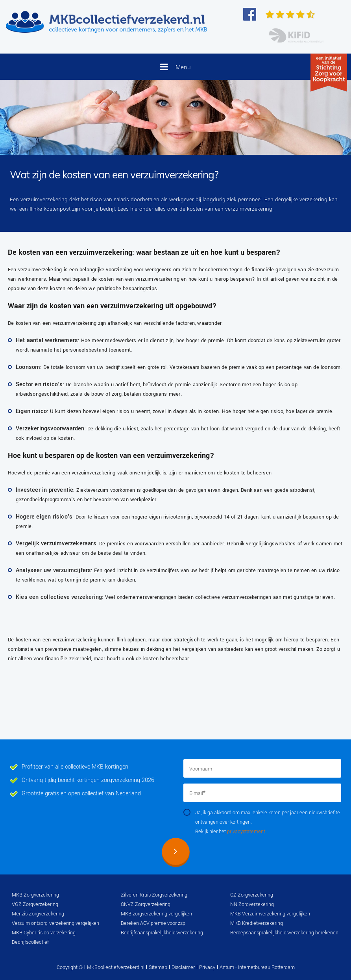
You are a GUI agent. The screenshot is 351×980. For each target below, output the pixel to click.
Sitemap (158, 967)
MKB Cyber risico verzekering (44, 933)
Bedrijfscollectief (30, 942)
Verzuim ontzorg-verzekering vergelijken (55, 923)
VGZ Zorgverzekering (35, 904)
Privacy (207, 967)
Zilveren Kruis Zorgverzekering (154, 895)
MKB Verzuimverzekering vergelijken (270, 914)
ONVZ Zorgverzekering (146, 904)
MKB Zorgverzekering (35, 895)
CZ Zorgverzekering (252, 895)
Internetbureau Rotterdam (266, 967)
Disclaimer (183, 967)
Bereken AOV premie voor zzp (153, 923)
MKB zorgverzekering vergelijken (156, 914)
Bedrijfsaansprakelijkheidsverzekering (162, 933)
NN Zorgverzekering (252, 904)
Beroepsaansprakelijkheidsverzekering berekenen (284, 933)
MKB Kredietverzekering (257, 923)
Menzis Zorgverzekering (38, 914)
